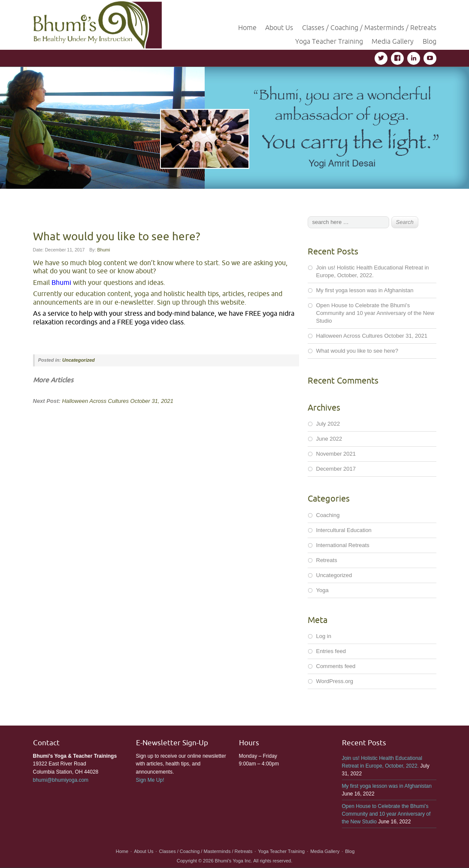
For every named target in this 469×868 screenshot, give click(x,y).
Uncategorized (79, 360)
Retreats (327, 560)
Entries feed (331, 651)
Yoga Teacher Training (329, 41)
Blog (430, 41)
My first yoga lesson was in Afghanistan (365, 290)
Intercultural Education (344, 530)
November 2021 (336, 454)
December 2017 (336, 469)
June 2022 (329, 439)
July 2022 (328, 424)
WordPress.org (335, 681)
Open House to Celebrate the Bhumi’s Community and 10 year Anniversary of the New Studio (375, 313)
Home (247, 27)
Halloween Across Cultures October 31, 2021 (118, 401)
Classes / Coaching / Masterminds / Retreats (369, 27)
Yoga (322, 590)
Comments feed (336, 666)
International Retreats (343, 545)
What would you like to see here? (357, 351)
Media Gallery (393, 41)
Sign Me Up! (150, 780)
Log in (324, 636)
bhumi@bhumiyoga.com (61, 780)
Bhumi (104, 250)
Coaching (328, 515)
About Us (279, 27)
